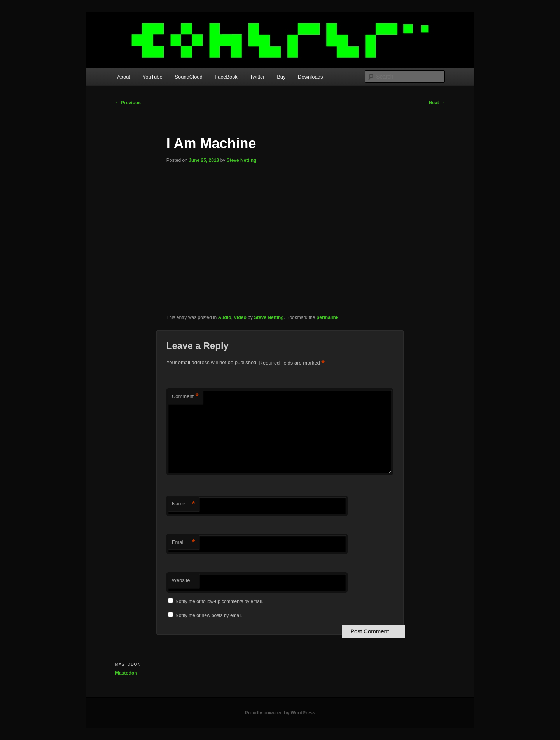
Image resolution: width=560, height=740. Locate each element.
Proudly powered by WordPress (280, 713)
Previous (128, 103)
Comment (185, 397)
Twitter (257, 77)
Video (240, 317)
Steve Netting (242, 160)
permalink (328, 317)
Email (184, 543)
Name (184, 504)
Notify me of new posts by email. (209, 615)
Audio (225, 317)
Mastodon (126, 673)
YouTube (153, 77)
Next (437, 103)
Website (181, 580)
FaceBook (226, 77)
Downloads (310, 77)
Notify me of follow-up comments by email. (219, 601)
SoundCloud (189, 77)
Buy (281, 77)
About (124, 77)
